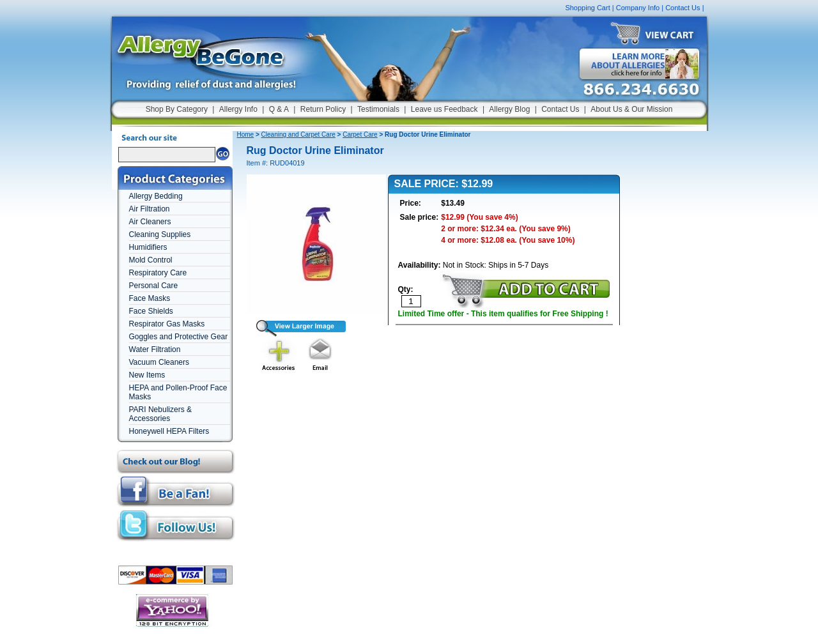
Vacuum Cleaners (159, 362)
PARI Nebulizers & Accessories (160, 414)
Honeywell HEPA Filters (169, 431)
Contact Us (683, 8)
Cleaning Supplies (160, 234)
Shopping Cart (587, 8)
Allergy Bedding (156, 196)
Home (246, 134)
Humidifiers (148, 247)
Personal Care (154, 286)
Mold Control (151, 260)
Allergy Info (238, 109)
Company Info (638, 8)
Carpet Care (360, 134)
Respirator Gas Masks (167, 324)
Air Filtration (150, 209)
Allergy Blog (509, 109)
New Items (147, 375)
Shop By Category (177, 109)
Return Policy (323, 109)
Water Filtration (155, 349)
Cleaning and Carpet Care (298, 134)
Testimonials (378, 109)
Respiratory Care (158, 273)
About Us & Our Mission (631, 109)
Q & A (279, 109)
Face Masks (150, 298)
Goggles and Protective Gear (179, 337)
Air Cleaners (150, 222)
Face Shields (151, 311)
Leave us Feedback (444, 109)
